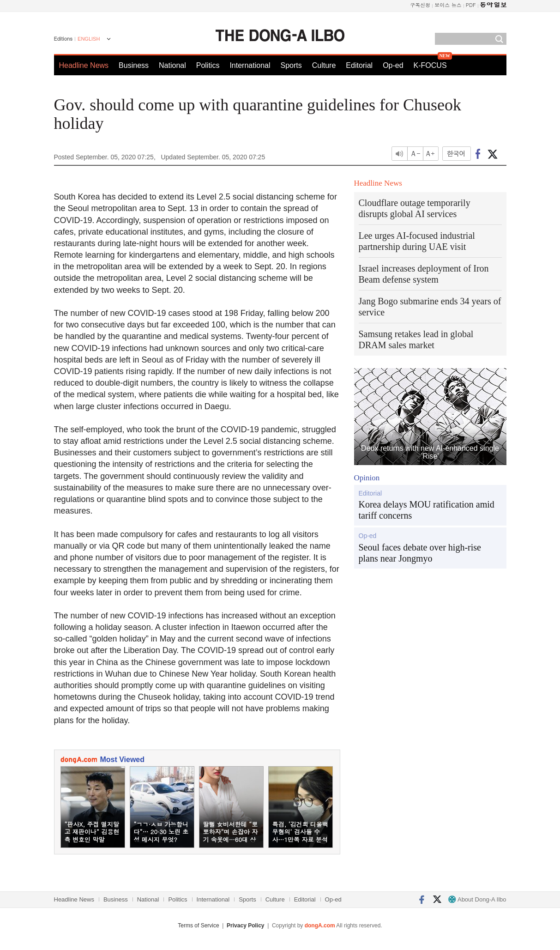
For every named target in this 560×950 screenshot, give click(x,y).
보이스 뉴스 (448, 5)
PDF (471, 5)
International (250, 65)
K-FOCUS (430, 65)
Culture (324, 65)
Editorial (359, 65)
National (172, 65)
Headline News (84, 65)
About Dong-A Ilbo (477, 899)
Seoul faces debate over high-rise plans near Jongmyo (420, 553)
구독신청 (420, 5)
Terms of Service (198, 926)
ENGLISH (89, 39)
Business (134, 65)
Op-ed (393, 65)
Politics (208, 65)
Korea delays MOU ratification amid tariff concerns (427, 510)
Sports (291, 65)
